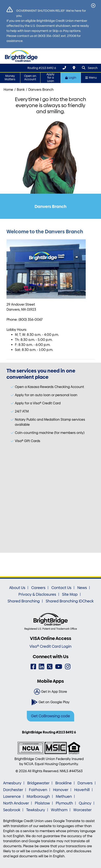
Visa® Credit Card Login (50, 646)
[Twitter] (50, 667)
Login (71, 78)
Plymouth (64, 803)
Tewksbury (36, 810)
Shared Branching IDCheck (70, 601)
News (82, 588)
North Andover (16, 803)
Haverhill (82, 790)
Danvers (85, 783)
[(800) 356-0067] (64, 68)
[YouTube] (59, 667)
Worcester (82, 810)
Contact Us (61, 588)
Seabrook (12, 810)
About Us (17, 588)
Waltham (59, 810)
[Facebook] (33, 667)
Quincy (85, 803)
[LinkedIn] (41, 667)
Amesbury (12, 783)
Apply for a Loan (50, 78)
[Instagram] (68, 667)
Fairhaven (38, 790)
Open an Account (30, 78)
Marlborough (38, 797)
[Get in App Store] (50, 692)
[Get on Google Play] (50, 702)
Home (8, 90)
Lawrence (12, 797)
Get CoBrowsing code (50, 716)
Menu (91, 78)
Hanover (61, 790)
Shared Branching (24, 601)
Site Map (70, 594)
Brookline (63, 783)
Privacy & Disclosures (37, 594)
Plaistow (42, 803)
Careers (38, 588)
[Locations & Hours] (74, 68)
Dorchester (13, 790)
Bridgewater (38, 783)
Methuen (64, 797)
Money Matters (10, 78)
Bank (21, 90)
